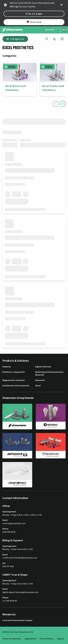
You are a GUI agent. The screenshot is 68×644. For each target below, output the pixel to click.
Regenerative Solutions (13, 380)
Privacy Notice (47, 639)
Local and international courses (17, 620)
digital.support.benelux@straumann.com (20, 592)
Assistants (40, 380)
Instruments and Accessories (16, 386)
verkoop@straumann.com (14, 524)
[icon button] (61, 5)
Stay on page (34, 14)
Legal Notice (30, 639)
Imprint (60, 639)
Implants (7, 367)
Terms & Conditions (12, 639)
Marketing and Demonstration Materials (49, 374)
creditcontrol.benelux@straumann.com (20, 558)
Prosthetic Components (13, 372)
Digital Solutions (43, 367)
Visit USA (34, 22)
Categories (15, 39)
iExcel (38, 386)
